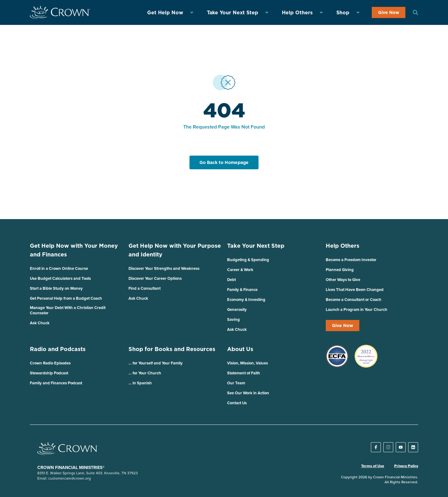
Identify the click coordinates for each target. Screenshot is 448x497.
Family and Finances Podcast (56, 383)
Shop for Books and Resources (172, 349)
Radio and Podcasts (58, 349)
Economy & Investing (246, 300)
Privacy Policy (406, 466)
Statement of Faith (244, 373)
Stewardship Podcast (49, 373)
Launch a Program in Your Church (357, 309)
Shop (343, 12)
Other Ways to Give (343, 280)
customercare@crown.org (70, 478)
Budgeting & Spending (248, 260)
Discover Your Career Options (155, 278)
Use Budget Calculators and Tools (60, 278)
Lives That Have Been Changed (355, 290)
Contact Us (237, 403)
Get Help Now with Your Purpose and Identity (175, 250)
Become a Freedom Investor (351, 260)
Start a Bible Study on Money (56, 288)
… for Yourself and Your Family (156, 363)
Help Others (297, 12)
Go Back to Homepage (224, 162)
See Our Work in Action (248, 393)
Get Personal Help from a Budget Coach (66, 298)
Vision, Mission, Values (247, 363)
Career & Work (240, 270)
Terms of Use (373, 466)
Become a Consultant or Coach (354, 300)
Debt (231, 280)
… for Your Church (145, 373)
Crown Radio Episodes (50, 363)
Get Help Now (165, 12)
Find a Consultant (145, 288)
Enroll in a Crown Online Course (59, 268)
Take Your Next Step (233, 12)
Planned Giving (340, 270)
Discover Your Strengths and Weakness (164, 268)
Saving (233, 319)
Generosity (237, 309)
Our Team (236, 383)
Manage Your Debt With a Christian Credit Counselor (68, 310)
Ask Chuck (40, 323)
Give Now (389, 12)
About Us (240, 349)
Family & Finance (242, 290)
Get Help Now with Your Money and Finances (74, 250)
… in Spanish (140, 383)
